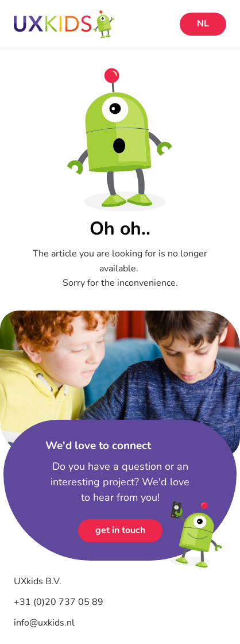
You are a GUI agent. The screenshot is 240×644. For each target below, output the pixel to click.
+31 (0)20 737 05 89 (60, 602)
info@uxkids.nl (44, 623)
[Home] (94, 24)
